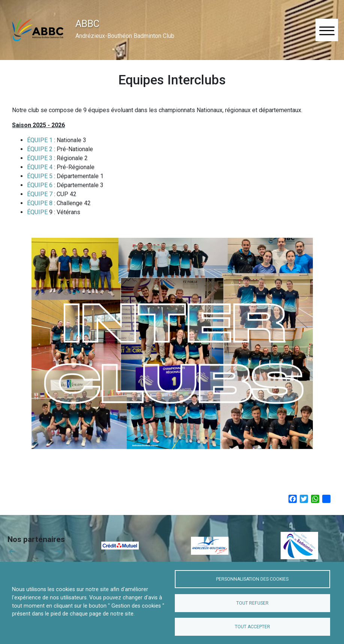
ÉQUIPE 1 (40, 140)
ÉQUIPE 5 (40, 176)
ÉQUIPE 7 (40, 194)
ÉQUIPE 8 (40, 203)
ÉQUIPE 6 (40, 185)
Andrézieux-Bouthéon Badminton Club (125, 36)
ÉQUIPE (38, 212)
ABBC (87, 24)
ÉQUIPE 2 (40, 149)
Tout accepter (252, 627)
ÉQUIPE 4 (40, 167)
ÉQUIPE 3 (40, 158)
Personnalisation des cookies (252, 579)
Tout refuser (252, 603)
